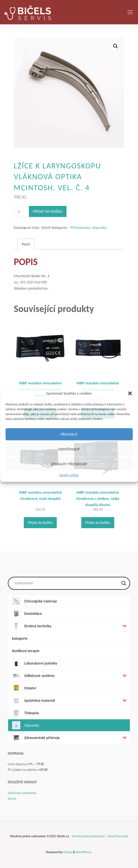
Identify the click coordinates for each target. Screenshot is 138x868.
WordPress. (84, 852)
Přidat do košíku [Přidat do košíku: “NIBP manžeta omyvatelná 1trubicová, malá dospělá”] (40, 523)
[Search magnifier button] (124, 583)
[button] (130, 393)
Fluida (67, 852)
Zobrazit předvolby (69, 464)
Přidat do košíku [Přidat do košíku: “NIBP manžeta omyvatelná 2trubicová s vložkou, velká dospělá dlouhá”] (98, 523)
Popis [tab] (26, 244)
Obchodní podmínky (22, 793)
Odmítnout (69, 449)
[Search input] (67, 583)
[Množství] (21, 211)
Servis (12, 799)
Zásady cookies (69, 475)
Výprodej (99, 228)
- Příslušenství (79, 228)
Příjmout (69, 434)
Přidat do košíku (48, 211)
